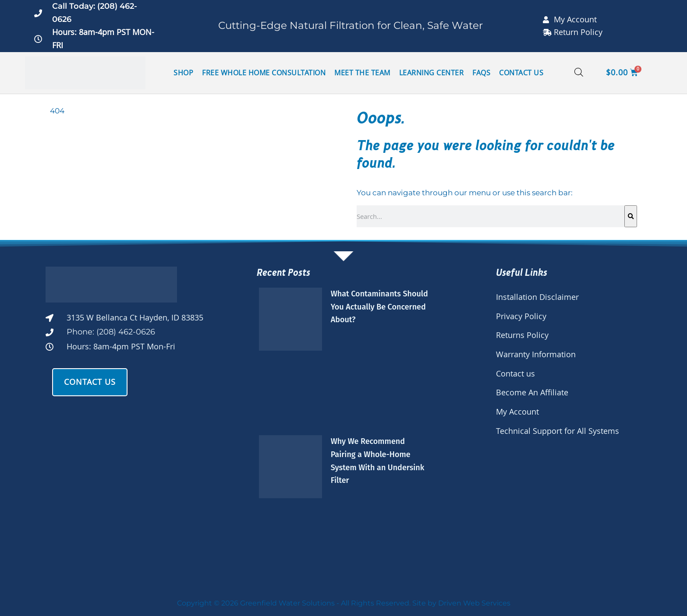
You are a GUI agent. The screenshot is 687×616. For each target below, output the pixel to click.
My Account (517, 412)
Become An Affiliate (532, 392)
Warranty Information (536, 354)
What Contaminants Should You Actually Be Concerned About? (379, 307)
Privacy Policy (521, 316)
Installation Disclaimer (537, 297)
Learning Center (432, 73)
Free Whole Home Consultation (264, 73)
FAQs (481, 73)
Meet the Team (362, 73)
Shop (183, 73)
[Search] (631, 216)
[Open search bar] (579, 73)
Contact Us (521, 73)
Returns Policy (522, 335)
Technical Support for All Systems (558, 431)
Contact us (515, 373)
